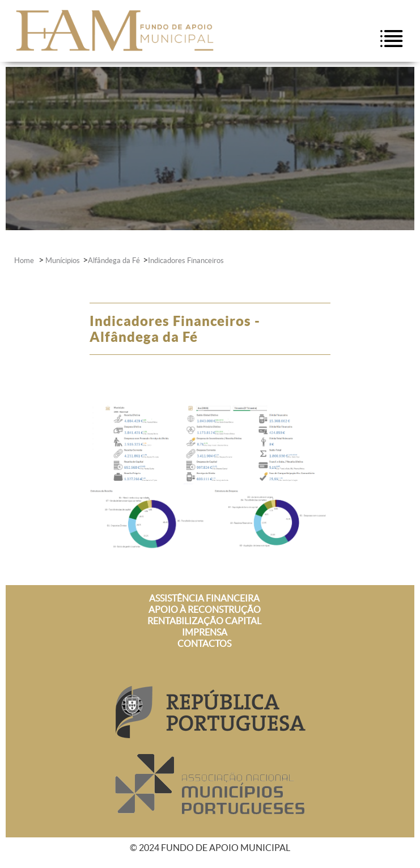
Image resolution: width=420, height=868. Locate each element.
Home (25, 261)
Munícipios (63, 261)
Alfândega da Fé (114, 261)
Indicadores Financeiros (186, 261)
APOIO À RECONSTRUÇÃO (205, 609)
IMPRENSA (205, 632)
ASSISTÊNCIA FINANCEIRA (204, 598)
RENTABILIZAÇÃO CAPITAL (204, 621)
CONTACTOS (204, 643)
